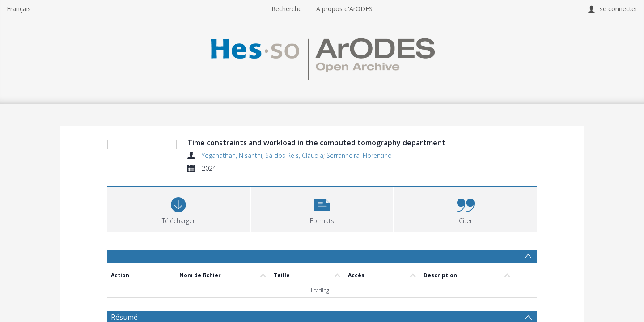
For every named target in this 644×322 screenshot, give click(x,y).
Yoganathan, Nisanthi (232, 155)
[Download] (179, 263)
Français (19, 9)
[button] (322, 263)
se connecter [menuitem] (619, 9)
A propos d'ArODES (344, 9)
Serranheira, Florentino (359, 155)
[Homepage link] (322, 57)
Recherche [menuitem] (287, 9)
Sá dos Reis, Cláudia (294, 155)
